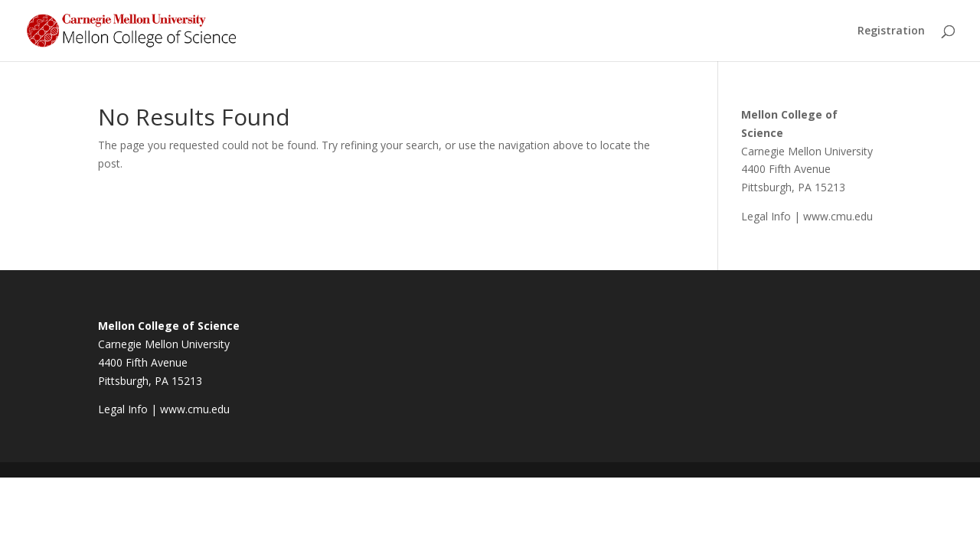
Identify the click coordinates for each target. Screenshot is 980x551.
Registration (891, 31)
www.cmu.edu (838, 216)
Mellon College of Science (169, 326)
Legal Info (766, 216)
